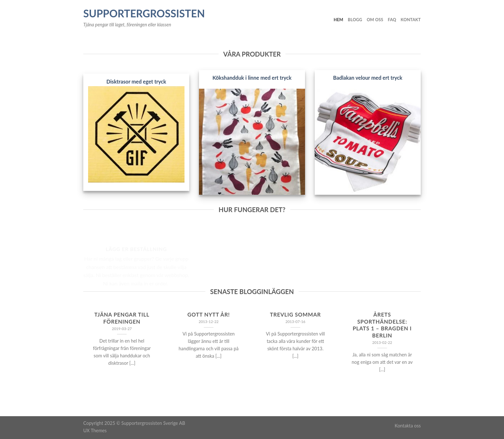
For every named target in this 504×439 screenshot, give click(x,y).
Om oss (375, 20)
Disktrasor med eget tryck (136, 81)
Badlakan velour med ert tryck (368, 78)
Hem (338, 20)
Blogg (355, 20)
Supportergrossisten (144, 13)
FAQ (392, 20)
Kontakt (411, 20)
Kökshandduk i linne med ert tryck (252, 78)
